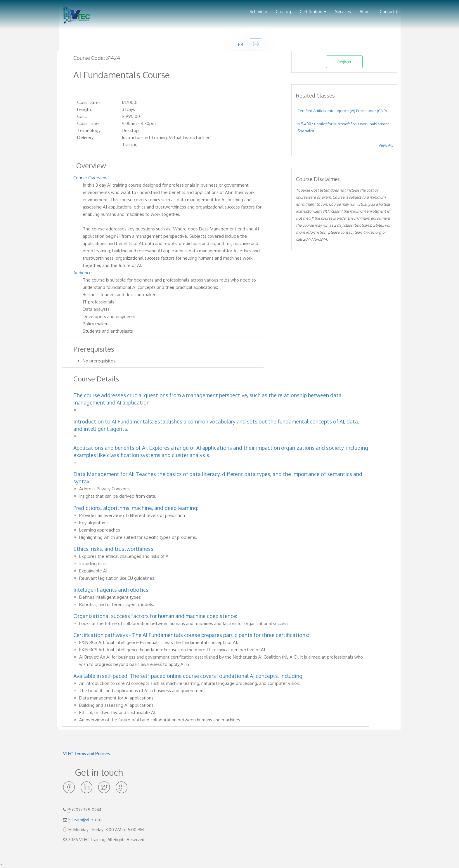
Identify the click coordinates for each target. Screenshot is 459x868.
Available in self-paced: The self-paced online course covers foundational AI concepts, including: (188, 676)
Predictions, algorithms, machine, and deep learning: (136, 508)
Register (344, 62)
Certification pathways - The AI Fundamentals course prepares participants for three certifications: (191, 635)
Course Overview (90, 178)
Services (343, 12)
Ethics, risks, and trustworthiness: (114, 549)
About (365, 12)
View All (386, 145)
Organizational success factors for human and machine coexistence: (155, 616)
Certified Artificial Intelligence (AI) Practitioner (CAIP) (342, 111)
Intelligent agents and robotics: (111, 590)
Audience (83, 273)
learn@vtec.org (87, 820)
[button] (313, 9)
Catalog (283, 12)
